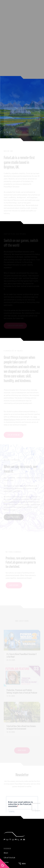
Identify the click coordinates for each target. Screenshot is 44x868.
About (6, 853)
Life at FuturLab (9, 858)
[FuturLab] (22, 838)
